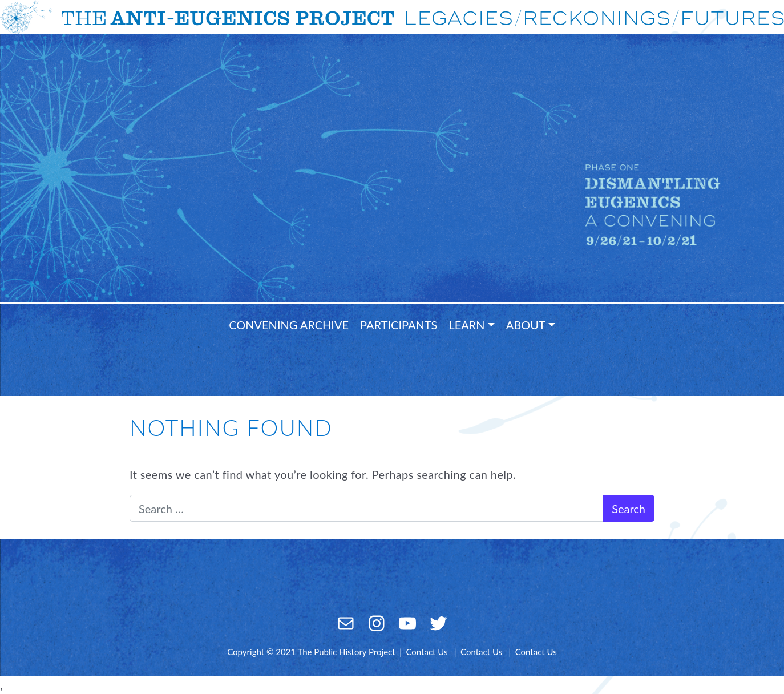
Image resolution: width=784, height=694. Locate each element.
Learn (466, 325)
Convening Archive (289, 325)
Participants (399, 325)
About (526, 325)
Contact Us (427, 652)
